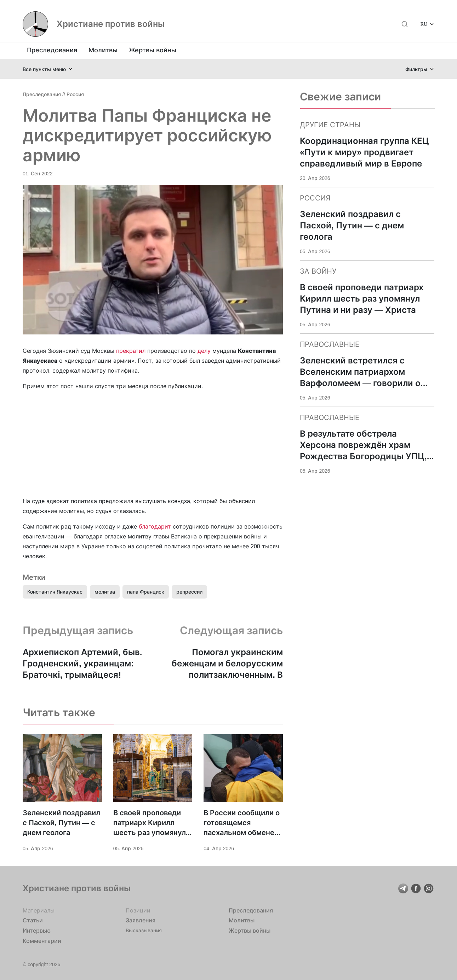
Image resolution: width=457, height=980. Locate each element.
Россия (75, 94)
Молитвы (103, 50)
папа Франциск (146, 592)
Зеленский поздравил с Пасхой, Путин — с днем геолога (61, 823)
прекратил (131, 351)
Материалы (39, 910)
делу (204, 351)
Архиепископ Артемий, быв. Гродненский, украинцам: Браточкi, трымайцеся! (82, 663)
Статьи (33, 920)
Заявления (141, 920)
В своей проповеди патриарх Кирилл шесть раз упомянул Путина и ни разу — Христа (150, 823)
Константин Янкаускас (55, 592)
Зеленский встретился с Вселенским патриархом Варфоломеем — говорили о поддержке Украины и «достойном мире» (360, 372)
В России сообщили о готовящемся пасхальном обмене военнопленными (242, 823)
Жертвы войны (153, 50)
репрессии (189, 592)
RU (424, 24)
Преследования (52, 50)
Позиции (138, 910)
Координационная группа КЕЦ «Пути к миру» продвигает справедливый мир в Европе (364, 152)
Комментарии (42, 941)
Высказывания (144, 930)
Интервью (37, 931)
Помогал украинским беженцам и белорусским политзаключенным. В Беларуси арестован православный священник (226, 664)
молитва (105, 592)
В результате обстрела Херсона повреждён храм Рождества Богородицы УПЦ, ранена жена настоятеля (363, 445)
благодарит (155, 526)
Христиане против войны (111, 24)
